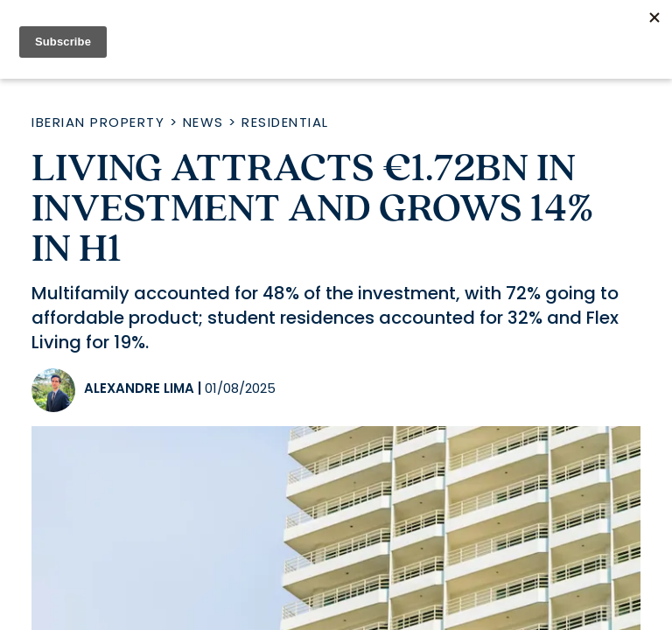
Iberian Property (98, 122)
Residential (285, 122)
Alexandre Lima (139, 388)
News (203, 122)
